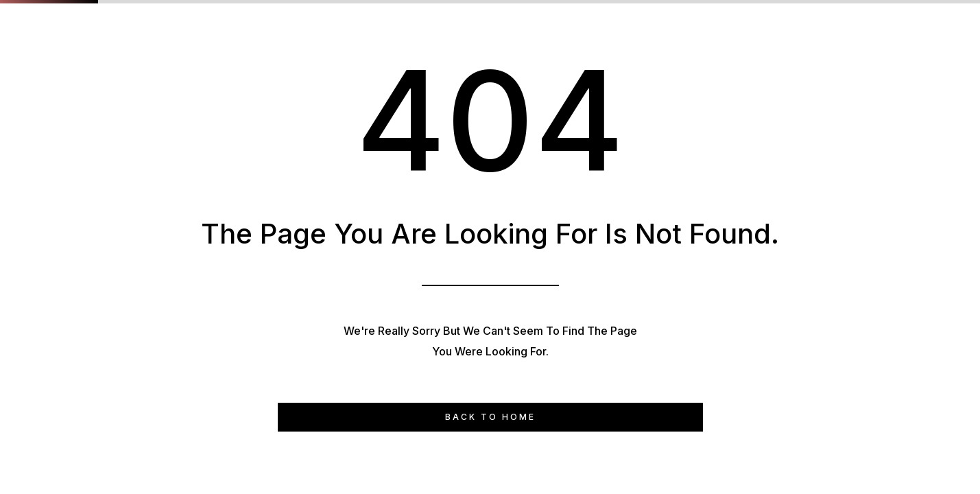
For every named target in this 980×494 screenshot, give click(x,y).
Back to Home (490, 417)
